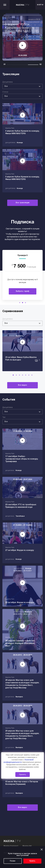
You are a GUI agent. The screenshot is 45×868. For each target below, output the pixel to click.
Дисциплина (7, 82)
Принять (22, 774)
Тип (4, 417)
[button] (20, 303)
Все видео (22, 385)
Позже (13, 861)
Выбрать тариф (22, 291)
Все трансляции (22, 203)
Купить (32, 861)
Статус (5, 92)
